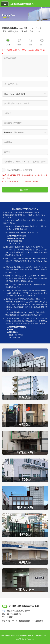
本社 (4, 611)
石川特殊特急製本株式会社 (22, 4)
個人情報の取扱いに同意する (20, 170)
